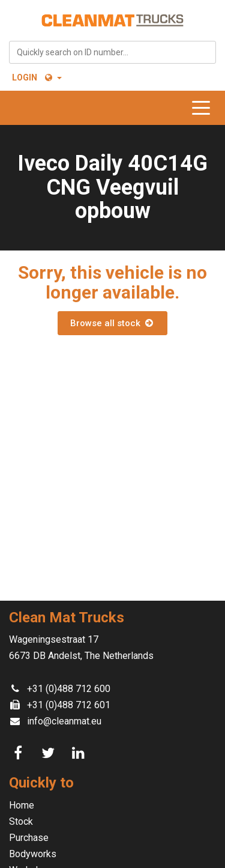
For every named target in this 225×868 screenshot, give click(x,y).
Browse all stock (112, 323)
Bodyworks (33, 854)
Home (22, 805)
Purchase (29, 838)
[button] (52, 77)
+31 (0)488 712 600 (69, 689)
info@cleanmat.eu (64, 721)
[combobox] (112, 52)
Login (25, 77)
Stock (21, 821)
